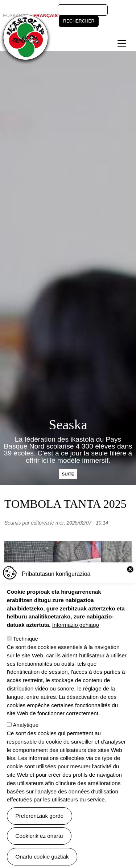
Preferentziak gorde (40, 827)
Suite (68, 474)
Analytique (26, 736)
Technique (26, 650)
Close (130, 581)
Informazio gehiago (76, 636)
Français (46, 15)
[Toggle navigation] (122, 43)
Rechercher (79, 21)
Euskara (14, 15)
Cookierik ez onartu (39, 847)
